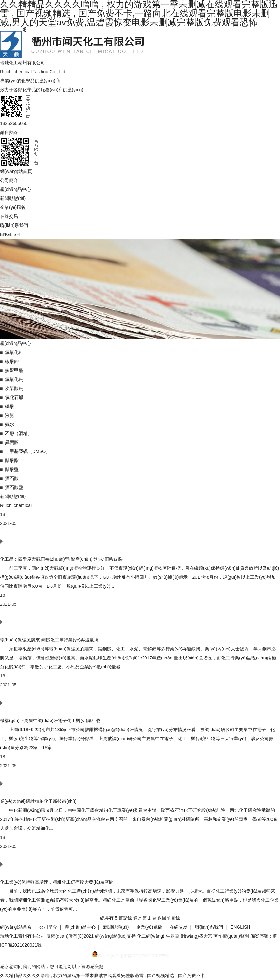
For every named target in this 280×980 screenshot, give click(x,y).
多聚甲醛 (14, 370)
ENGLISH (10, 234)
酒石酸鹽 (14, 487)
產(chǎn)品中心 (15, 189)
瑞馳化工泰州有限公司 (23, 936)
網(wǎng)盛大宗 (196, 936)
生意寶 (173, 936)
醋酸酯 (12, 460)
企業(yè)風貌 (13, 207)
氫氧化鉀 (14, 352)
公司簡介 (9, 180)
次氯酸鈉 (14, 388)
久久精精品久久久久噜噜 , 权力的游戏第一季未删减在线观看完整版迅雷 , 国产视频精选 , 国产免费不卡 (103, 975)
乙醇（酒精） (19, 433)
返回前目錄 (169, 918)
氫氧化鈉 (14, 379)
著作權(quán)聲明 (231, 936)
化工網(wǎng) (151, 936)
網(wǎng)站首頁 (16, 171)
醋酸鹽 (12, 469)
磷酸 (10, 406)
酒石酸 (12, 478)
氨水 (10, 424)
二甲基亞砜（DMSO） (28, 451)
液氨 (10, 415)
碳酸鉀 (12, 361)
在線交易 (9, 216)
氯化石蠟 (14, 397)
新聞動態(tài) (13, 198)
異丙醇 (12, 442)
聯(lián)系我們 (14, 225)
